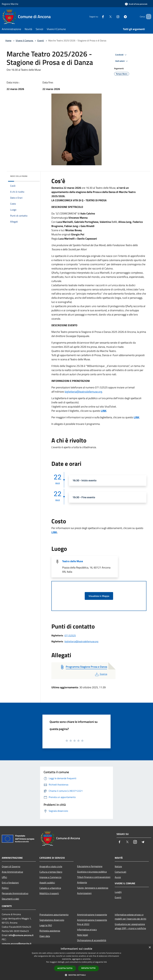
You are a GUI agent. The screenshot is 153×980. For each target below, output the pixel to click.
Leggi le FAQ (46, 925)
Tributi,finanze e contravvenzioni (94, 877)
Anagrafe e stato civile (51, 866)
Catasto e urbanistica (50, 888)
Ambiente (82, 882)
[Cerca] (148, 17)
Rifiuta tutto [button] (89, 968)
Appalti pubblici (47, 883)
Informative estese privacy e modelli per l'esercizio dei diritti (131, 917)
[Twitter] (106, 17)
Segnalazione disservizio (52, 920)
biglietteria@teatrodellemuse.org (83, 392)
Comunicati (121, 872)
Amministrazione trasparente (92, 915)
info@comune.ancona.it (21, 935)
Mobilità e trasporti (49, 893)
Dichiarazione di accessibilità (92, 940)
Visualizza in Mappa (99, 596)
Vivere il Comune (25, 40)
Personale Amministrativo (15, 893)
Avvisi (118, 877)
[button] (76, 975)
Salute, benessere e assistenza (93, 888)
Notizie (118, 866)
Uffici (4, 877)
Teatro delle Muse (73, 561)
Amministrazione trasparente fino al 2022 (92, 922)
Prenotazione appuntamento (54, 915)
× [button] (150, 947)
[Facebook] (99, 17)
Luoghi (118, 892)
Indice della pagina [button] (19, 176)
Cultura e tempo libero (51, 872)
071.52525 (70, 635)
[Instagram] (114, 17)
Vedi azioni (122, 61)
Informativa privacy (87, 929)
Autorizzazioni (84, 893)
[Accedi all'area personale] (136, 4)
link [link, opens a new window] (105, 962)
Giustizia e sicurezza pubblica (92, 872)
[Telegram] (121, 17)
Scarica (101, 674)
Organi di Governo (11, 866)
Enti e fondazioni (10, 883)
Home (8, 40)
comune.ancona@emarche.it (17, 944)
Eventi (41, 40)
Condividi (121, 55)
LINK (104, 411)
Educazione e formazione (90, 866)
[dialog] (76, 962)
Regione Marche (10, 4)
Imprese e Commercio (50, 877)
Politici (5, 888)
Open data (45, 936)
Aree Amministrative (12, 872)
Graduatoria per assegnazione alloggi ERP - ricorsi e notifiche (130, 926)
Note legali (83, 935)
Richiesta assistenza (50, 931)
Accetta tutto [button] (65, 968)
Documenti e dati (10, 899)
